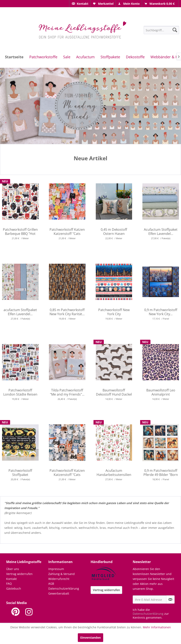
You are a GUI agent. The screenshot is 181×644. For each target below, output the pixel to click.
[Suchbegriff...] (161, 30)
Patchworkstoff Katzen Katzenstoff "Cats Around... (67, 232)
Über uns (13, 569)
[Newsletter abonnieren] (170, 600)
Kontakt (11, 579)
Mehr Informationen (157, 627)
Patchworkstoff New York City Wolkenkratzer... (114, 312)
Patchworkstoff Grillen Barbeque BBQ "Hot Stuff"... (20, 232)
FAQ (9, 584)
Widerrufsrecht (59, 579)
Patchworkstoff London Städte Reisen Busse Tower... (20, 392)
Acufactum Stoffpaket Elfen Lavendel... (161, 232)
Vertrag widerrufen (19, 574)
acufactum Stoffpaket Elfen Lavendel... (20, 312)
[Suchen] (175, 30)
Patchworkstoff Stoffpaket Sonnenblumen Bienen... (20, 473)
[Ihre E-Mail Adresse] (150, 600)
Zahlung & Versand (62, 574)
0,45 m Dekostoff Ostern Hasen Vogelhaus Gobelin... (114, 232)
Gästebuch (14, 588)
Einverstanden (90, 638)
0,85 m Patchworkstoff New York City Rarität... (67, 312)
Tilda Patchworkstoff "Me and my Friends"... (67, 392)
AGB (51, 584)
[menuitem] (80, 4)
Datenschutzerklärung (64, 588)
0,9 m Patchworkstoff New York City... (161, 312)
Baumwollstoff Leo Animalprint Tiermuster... (161, 392)
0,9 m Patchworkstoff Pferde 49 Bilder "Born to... (161, 473)
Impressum (56, 569)
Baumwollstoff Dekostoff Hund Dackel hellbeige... (114, 392)
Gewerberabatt (59, 593)
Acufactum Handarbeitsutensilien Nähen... (114, 473)
